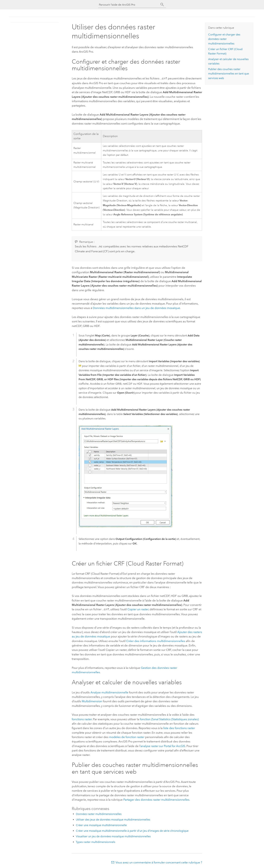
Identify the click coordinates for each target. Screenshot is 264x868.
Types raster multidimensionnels (96, 841)
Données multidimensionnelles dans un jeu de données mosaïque (136, 307)
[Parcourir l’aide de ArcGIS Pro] (129, 5)
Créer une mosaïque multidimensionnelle (101, 824)
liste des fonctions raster (179, 727)
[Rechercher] (162, 5)
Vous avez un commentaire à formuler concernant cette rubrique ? (159, 861)
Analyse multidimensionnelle (109, 691)
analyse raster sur (163, 745)
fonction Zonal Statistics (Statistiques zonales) (169, 718)
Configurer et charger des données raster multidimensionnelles (224, 39)
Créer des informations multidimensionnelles (156, 640)
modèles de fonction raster (127, 736)
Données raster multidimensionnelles (99, 813)
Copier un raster (138, 609)
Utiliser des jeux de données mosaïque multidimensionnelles (113, 819)
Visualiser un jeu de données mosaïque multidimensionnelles (113, 835)
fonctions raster (82, 718)
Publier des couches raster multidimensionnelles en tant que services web (229, 74)
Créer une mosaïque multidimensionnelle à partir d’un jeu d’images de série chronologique (132, 830)
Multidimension (92, 700)
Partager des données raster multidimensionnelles (156, 799)
